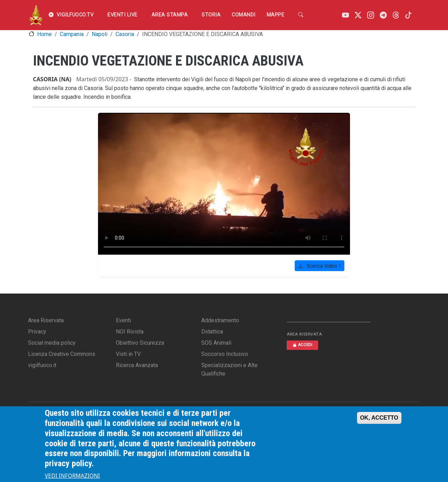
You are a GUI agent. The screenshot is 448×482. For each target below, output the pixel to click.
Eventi (123, 320)
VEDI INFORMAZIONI (72, 476)
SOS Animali (216, 343)
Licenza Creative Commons (62, 354)
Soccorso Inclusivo (225, 354)
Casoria (125, 34)
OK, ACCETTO (379, 418)
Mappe (276, 15)
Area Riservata (46, 320)
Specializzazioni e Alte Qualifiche (229, 369)
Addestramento (220, 320)
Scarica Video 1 (320, 266)
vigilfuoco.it (42, 365)
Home (44, 34)
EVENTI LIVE (122, 15)
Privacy (37, 332)
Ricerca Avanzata (137, 365)
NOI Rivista (130, 332)
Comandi (244, 15)
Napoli (100, 34)
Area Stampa (170, 15)
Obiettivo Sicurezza (140, 343)
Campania (72, 34)
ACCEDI (302, 345)
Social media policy (52, 343)
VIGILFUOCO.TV (71, 15)
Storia (211, 15)
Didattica (212, 332)
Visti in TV (128, 354)
